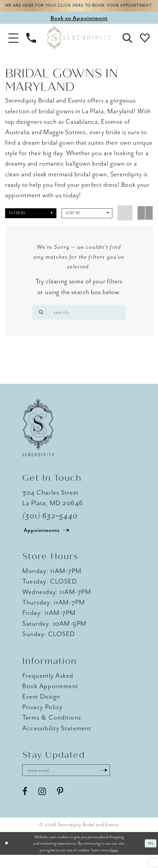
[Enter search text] (79, 321)
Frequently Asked (48, 687)
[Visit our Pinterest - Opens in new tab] (60, 805)
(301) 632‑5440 (50, 527)
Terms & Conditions (52, 729)
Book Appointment (50, 697)
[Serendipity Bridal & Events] (79, 46)
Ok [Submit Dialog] (150, 856)
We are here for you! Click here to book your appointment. (79, 10)
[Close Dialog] (7, 856)
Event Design (41, 707)
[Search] (43, 321)
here (114, 863)
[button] (13, 46)
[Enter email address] (74, 782)
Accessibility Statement (57, 739)
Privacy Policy (42, 718)
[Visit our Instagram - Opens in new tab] (42, 805)
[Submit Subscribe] (118, 782)
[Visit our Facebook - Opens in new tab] (25, 805)
